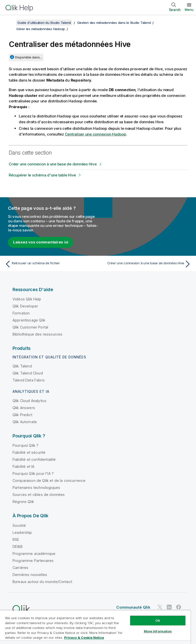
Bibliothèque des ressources (37, 334)
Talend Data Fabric (29, 380)
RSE (16, 539)
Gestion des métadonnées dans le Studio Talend (114, 23)
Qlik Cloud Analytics (29, 401)
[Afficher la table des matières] (10, 23)
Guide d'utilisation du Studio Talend (44, 23)
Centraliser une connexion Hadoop (95, 134)
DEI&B (18, 546)
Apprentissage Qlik (29, 320)
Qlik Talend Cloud (28, 373)
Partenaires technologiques (36, 488)
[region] (95, 627)
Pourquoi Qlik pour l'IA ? (33, 473)
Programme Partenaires (33, 561)
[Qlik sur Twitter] (160, 607)
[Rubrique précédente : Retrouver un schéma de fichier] (50, 264)
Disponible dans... (29, 57)
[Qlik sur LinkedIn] (169, 607)
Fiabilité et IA (23, 466)
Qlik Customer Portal (30, 327)
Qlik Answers (24, 408)
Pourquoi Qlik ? (25, 445)
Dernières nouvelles (30, 575)
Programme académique (34, 554)
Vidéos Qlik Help (27, 299)
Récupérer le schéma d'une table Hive (42, 175)
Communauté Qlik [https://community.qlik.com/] (133, 607)
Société (19, 525)
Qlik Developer (25, 306)
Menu (189, 10)
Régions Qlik (23, 502)
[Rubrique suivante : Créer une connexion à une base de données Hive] (146, 264)
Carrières (20, 568)
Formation (21, 313)
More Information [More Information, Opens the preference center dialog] (158, 631)
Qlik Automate (25, 422)
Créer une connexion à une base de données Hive (53, 164)
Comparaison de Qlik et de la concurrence (49, 480)
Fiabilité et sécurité (29, 452)
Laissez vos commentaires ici (41, 242)
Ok (158, 620)
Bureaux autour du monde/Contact (42, 582)
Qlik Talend (22, 366)
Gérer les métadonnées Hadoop (41, 29)
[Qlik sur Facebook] (179, 607)
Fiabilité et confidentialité (34, 459)
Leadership (22, 532)
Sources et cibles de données (39, 495)
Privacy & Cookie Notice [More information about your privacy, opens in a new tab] (84, 637)
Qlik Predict (22, 415)
